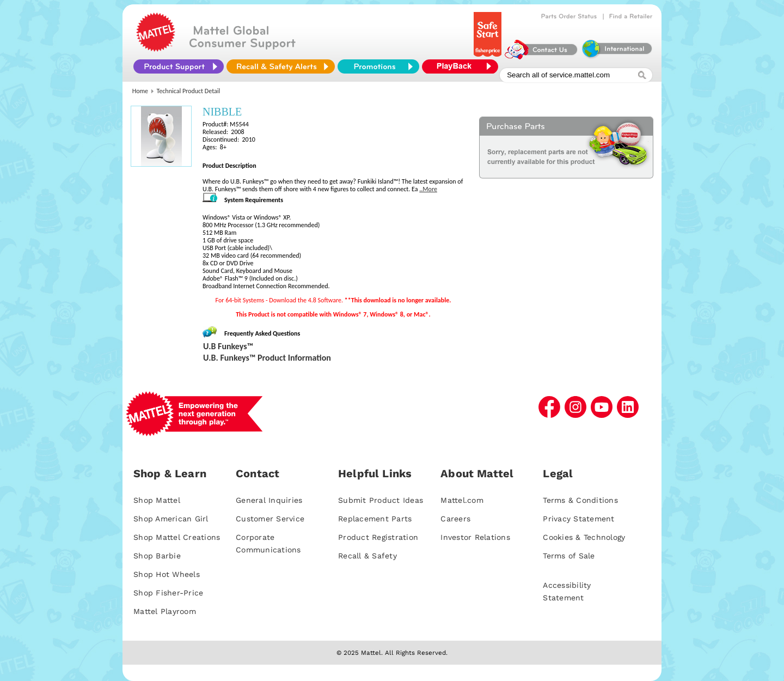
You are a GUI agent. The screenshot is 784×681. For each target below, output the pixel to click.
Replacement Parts (375, 519)
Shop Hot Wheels (167, 574)
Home (140, 91)
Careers (455, 519)
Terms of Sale (569, 556)
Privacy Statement (578, 519)
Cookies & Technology (584, 537)
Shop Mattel (157, 500)
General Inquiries (269, 500)
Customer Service (270, 519)
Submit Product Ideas (381, 500)
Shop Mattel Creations (177, 537)
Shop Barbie (157, 556)
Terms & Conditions (580, 500)
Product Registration (378, 537)
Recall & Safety (367, 556)
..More (428, 189)
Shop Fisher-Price (168, 593)
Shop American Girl (171, 519)
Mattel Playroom (165, 611)
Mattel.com (462, 500)
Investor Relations (475, 537)
